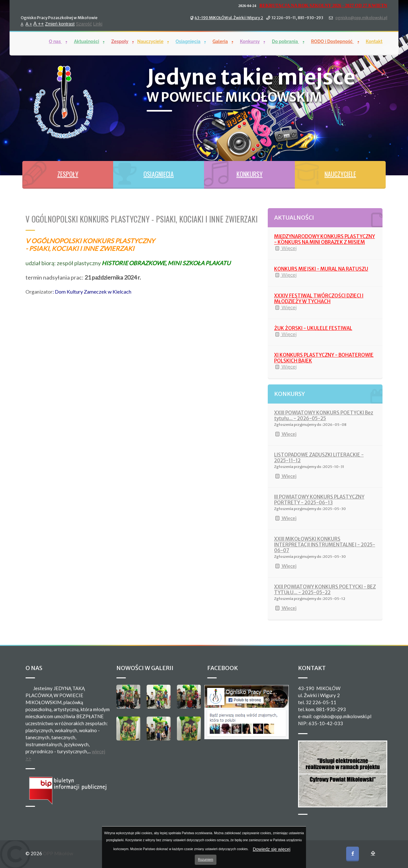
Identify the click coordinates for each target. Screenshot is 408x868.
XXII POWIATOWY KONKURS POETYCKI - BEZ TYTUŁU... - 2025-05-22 (325, 590)
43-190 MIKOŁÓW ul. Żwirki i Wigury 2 (229, 17)
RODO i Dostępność (332, 41)
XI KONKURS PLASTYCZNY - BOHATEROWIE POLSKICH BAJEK (324, 358)
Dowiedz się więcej (272, 849)
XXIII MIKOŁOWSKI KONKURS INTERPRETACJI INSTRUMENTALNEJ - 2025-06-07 (325, 545)
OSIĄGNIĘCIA (159, 174)
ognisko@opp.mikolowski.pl (361, 17)
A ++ (39, 23)
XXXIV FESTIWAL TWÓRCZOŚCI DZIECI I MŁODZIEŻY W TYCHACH (319, 299)
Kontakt (374, 41)
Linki (98, 24)
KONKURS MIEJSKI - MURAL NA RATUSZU (321, 269)
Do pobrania (285, 41)
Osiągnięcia (188, 41)
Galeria (220, 41)
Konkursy (250, 41)
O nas (55, 41)
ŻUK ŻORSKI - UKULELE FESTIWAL (313, 328)
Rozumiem (206, 860)
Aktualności (87, 41)
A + (29, 24)
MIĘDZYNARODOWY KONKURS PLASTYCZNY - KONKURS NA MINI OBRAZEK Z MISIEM (324, 239)
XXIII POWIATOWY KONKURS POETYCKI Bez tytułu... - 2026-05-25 (324, 416)
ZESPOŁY (68, 174)
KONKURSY (250, 174)
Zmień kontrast (60, 24)
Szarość (84, 24)
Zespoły (120, 41)
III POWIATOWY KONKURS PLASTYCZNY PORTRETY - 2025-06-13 (319, 500)
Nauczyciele (150, 41)
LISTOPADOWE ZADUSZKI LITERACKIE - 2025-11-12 (319, 458)
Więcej (285, 248)
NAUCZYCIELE (340, 174)
